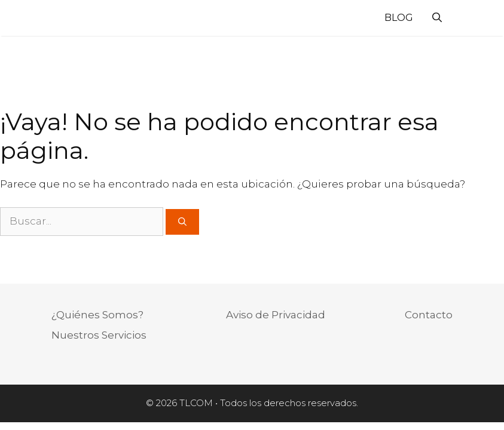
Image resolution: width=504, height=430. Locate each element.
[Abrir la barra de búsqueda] (437, 18)
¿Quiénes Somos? (97, 315)
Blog (399, 18)
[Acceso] (463, 20)
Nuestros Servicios (99, 335)
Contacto (429, 315)
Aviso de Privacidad (276, 315)
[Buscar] (182, 222)
